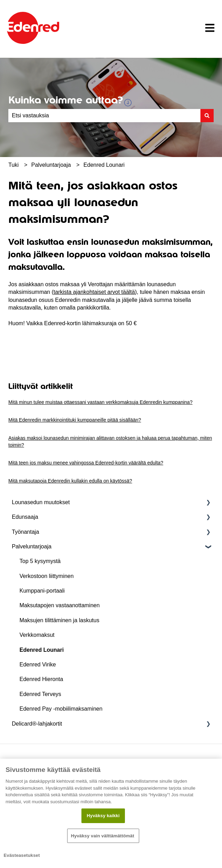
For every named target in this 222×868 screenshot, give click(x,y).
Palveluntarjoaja (51, 165)
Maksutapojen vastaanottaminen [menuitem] (60, 605)
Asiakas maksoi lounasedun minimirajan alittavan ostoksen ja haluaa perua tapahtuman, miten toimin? (110, 441)
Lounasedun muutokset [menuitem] (41, 502)
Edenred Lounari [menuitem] (42, 650)
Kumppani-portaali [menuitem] (42, 591)
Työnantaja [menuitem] (25, 532)
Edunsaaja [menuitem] (25, 517)
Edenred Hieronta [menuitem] (41, 679)
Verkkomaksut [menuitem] (37, 635)
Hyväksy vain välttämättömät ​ (103, 836)
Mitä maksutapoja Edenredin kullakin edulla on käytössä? (70, 481)
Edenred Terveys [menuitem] (40, 694)
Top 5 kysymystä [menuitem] (40, 561)
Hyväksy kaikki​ (103, 816)
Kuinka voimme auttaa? (66, 100)
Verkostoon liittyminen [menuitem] (47, 576)
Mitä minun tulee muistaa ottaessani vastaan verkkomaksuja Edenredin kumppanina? (100, 402)
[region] (111, 813)
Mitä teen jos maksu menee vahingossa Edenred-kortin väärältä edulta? (86, 463)
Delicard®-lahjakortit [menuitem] (37, 724)
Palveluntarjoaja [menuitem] (32, 546)
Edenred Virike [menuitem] (38, 664)
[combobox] (104, 116)
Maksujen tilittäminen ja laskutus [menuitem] (59, 620)
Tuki (14, 165)
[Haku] (207, 116)
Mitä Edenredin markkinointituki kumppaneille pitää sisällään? (75, 420)
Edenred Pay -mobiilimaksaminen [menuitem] (61, 709)
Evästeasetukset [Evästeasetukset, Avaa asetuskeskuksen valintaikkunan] (22, 855)
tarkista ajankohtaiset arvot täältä (94, 292)
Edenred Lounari (104, 165)
